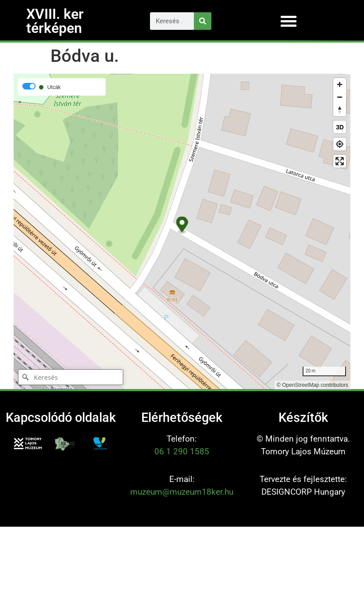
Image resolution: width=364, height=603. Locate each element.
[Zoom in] (340, 84)
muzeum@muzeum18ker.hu (182, 492)
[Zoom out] (340, 97)
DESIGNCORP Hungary (303, 492)
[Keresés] (203, 21)
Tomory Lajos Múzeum (303, 451)
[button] (289, 21)
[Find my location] (340, 144)
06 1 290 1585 (182, 451)
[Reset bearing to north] (340, 110)
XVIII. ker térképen (55, 21)
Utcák (54, 87)
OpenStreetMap (301, 385)
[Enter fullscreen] (340, 161)
